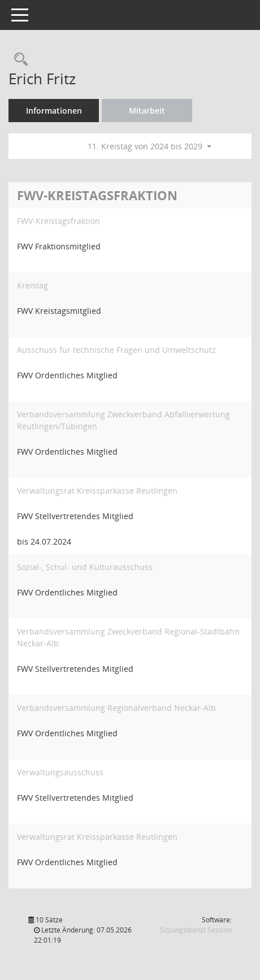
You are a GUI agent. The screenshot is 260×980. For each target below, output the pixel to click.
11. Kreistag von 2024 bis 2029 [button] (149, 146)
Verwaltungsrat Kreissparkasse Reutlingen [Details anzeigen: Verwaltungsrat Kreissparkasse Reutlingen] (97, 491)
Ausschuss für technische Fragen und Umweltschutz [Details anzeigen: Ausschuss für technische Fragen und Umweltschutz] (116, 350)
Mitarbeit (147, 111)
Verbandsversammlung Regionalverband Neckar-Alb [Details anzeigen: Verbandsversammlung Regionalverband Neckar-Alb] (116, 708)
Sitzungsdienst (196, 930)
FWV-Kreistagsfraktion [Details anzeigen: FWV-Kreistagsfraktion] (58, 221)
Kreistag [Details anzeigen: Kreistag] (32, 285)
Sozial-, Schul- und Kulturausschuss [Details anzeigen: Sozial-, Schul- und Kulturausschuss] (85, 567)
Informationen (54, 111)
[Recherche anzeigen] (18, 60)
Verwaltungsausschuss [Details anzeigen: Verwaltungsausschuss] (60, 772)
